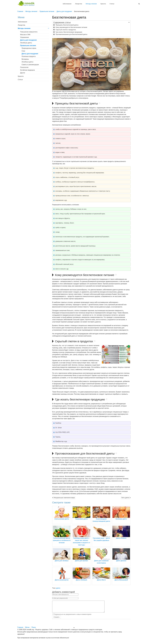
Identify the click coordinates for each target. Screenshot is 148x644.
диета (58, 588)
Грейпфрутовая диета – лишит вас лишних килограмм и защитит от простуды (81, 538)
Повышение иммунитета (29, 32)
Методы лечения (91, 4)
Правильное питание (28, 45)
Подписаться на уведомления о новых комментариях (73, 617)
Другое (23, 73)
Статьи (112, 4)
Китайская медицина (27, 70)
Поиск (34, 630)
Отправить (56, 619)
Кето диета (125, 498)
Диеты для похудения (28, 40)
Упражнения (24, 37)
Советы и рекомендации (30, 65)
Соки (23, 51)
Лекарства (79, 4)
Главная (20, 630)
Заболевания (67, 4)
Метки (27, 630)
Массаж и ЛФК (25, 35)
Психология (24, 67)
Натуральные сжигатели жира (64, 498)
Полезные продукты (29, 56)
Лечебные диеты (26, 43)
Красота (103, 4)
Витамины (25, 59)
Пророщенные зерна (29, 48)
